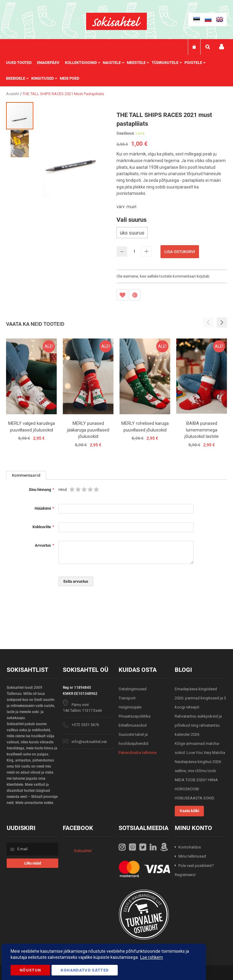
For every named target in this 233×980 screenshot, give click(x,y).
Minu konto (221, 47)
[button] (20, 143)
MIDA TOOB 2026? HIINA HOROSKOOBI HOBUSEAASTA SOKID (196, 789)
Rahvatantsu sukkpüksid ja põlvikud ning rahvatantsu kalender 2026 (198, 725)
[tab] (26, 475)
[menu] (116, 71)
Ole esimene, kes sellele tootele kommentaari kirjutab (163, 276)
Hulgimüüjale (130, 707)
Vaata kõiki (189, 811)
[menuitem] (22, 63)
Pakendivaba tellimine (138, 753)
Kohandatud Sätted (85, 970)
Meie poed (69, 78)
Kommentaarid (26, 475)
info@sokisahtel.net (89, 742)
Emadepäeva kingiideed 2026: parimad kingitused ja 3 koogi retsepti (200, 698)
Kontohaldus (190, 847)
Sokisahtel (83, 851)
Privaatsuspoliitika (135, 716)
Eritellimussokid (133, 725)
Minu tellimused (192, 856)
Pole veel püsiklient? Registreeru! (194, 870)
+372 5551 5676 (85, 725)
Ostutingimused (133, 689)
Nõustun (30, 970)
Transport (127, 698)
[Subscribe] (32, 863)
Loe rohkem (152, 957)
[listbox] (172, 233)
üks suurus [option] (132, 233)
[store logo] (116, 21)
